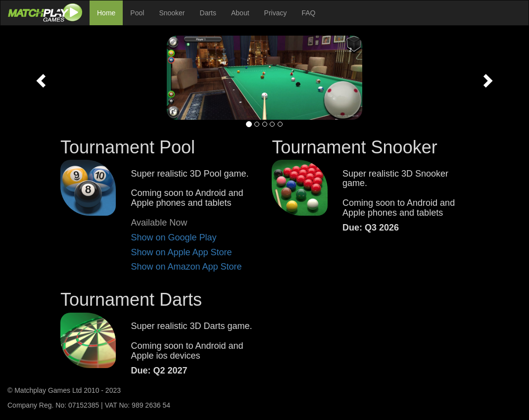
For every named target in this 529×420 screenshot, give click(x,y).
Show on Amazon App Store (186, 267)
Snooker (172, 13)
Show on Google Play (173, 237)
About (240, 13)
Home (106, 13)
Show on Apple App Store (181, 252)
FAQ (309, 13)
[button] (40, 78)
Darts (208, 13)
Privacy (276, 13)
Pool (137, 13)
